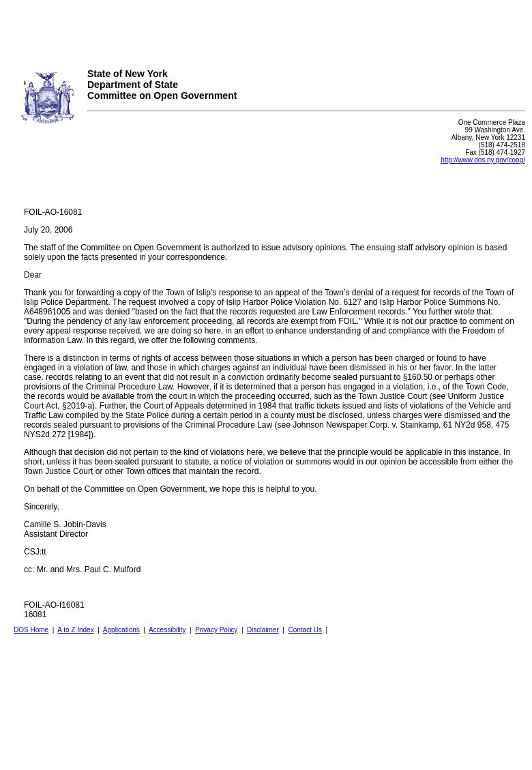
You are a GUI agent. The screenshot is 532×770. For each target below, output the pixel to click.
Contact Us (305, 630)
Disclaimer (263, 630)
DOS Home (31, 630)
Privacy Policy (216, 630)
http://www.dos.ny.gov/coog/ (483, 160)
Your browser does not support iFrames (266, 29)
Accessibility (167, 630)
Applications (121, 630)
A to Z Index (75, 630)
